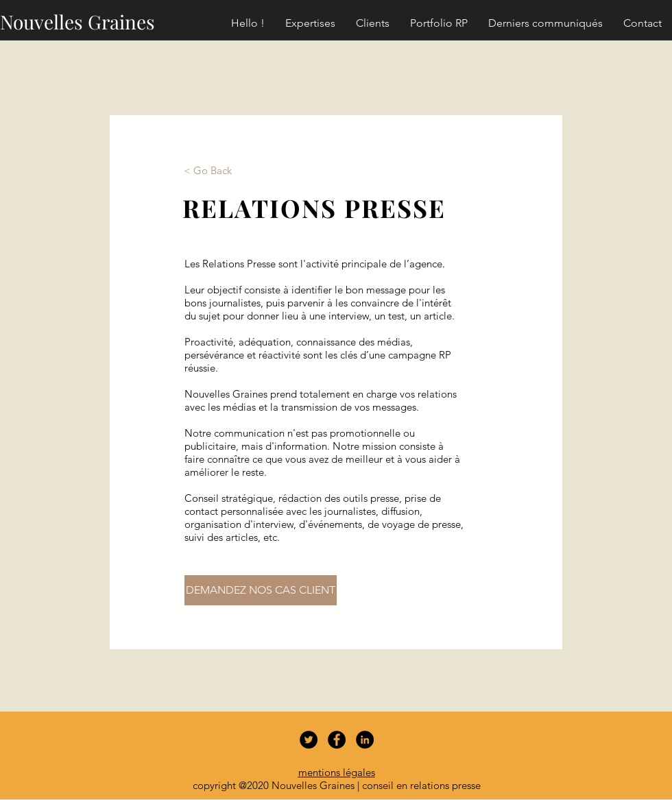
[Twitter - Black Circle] (309, 740)
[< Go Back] (208, 170)
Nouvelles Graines (77, 22)
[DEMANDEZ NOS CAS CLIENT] (261, 590)
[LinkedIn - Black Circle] (365, 740)
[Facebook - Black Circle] (337, 740)
